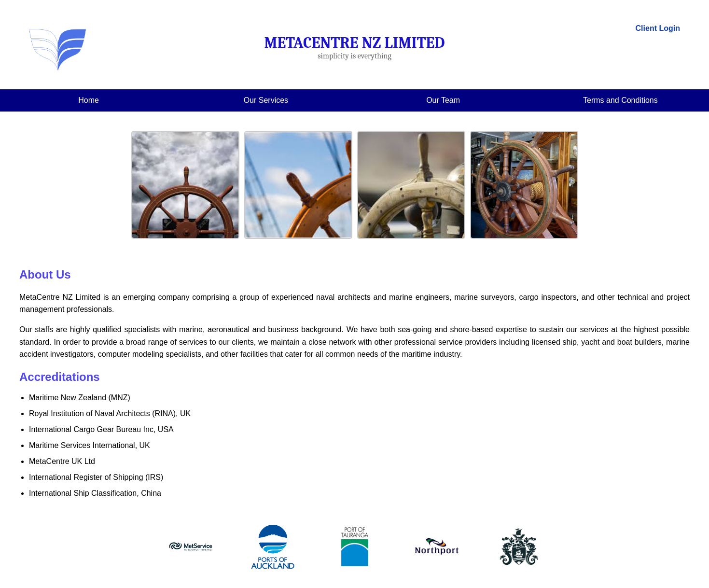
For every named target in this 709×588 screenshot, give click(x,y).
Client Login (658, 28)
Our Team (443, 100)
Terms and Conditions (620, 100)
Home (89, 100)
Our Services (266, 100)
